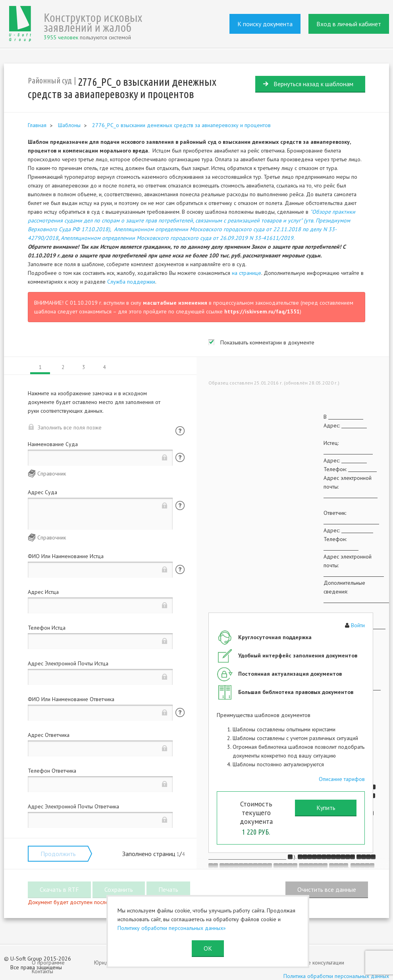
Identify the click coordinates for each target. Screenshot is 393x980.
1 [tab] (40, 367)
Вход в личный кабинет (349, 24)
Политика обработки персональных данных (336, 976)
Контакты (42, 971)
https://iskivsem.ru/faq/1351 (262, 311)
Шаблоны (69, 125)
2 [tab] (63, 367)
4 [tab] (104, 367)
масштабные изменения (175, 303)
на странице (247, 273)
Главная (37, 125)
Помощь (180, 431)
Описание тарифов (342, 779)
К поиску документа (265, 24)
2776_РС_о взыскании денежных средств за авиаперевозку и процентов (181, 125)
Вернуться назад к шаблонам (313, 84)
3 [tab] (84, 367)
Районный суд (50, 80)
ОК (208, 948)
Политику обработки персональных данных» (172, 928)
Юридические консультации (311, 963)
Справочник (52, 474)
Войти (358, 625)
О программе (48, 963)
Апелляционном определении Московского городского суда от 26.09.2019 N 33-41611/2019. (178, 238)
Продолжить (58, 854)
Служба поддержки (131, 282)
